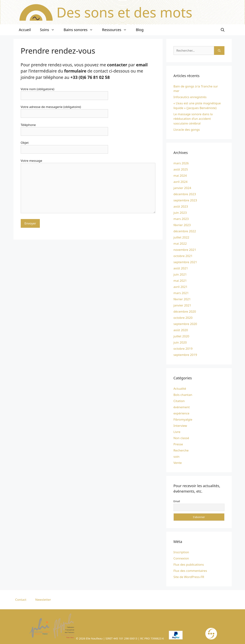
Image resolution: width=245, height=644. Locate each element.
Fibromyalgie (183, 419)
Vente (178, 463)
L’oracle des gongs (187, 130)
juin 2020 (180, 342)
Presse (178, 444)
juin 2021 (180, 274)
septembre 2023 (185, 200)
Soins (49, 30)
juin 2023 (180, 213)
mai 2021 (180, 281)
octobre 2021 (183, 256)
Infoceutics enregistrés (190, 97)
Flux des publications (189, 564)
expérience (182, 413)
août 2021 (181, 268)
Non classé (181, 438)
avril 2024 (181, 182)
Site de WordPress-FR (189, 577)
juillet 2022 (181, 237)
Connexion (181, 558)
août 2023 (181, 206)
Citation (179, 401)
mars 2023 (181, 219)
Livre (177, 432)
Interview (180, 426)
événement (182, 407)
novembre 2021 (185, 250)
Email (177, 501)
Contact (21, 600)
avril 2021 (181, 287)
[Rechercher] (219, 51)
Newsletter (43, 600)
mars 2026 (181, 163)
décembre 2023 (185, 194)
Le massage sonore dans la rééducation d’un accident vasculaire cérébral (193, 119)
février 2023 (182, 225)
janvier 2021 (182, 305)
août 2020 (181, 330)
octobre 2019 (183, 349)
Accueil (25, 30)
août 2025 (181, 169)
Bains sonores (81, 30)
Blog (140, 30)
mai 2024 (180, 175)
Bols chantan (183, 395)
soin (177, 457)
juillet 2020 (181, 336)
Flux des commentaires (190, 571)
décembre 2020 (185, 311)
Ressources (117, 30)
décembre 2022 (185, 231)
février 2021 (182, 299)
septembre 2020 (185, 324)
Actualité (180, 389)
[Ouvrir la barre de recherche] (223, 30)
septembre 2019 (185, 355)
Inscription (181, 552)
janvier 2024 (182, 188)
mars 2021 (181, 293)
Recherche (181, 450)
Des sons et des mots (125, 12)
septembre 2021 (185, 262)
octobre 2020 (183, 318)
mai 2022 (180, 243)
